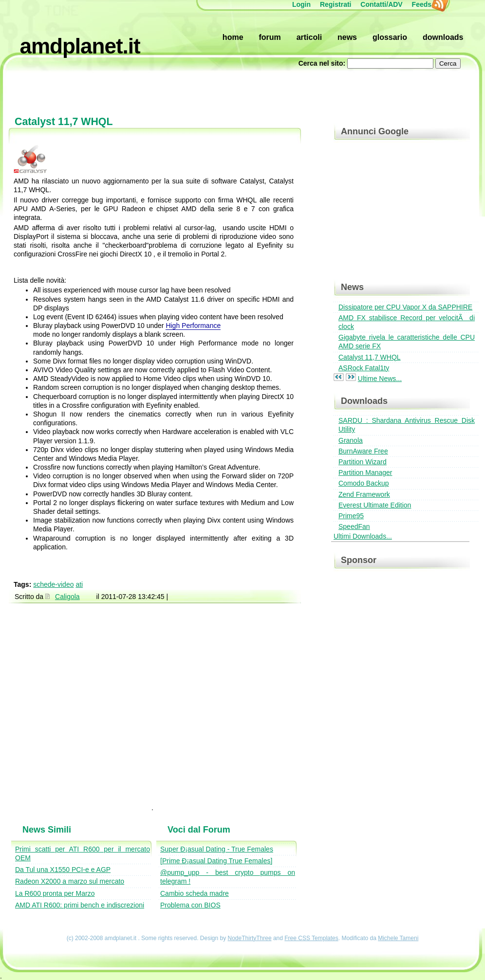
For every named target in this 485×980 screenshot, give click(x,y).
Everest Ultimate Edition (375, 505)
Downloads (443, 37)
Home (233, 37)
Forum (270, 37)
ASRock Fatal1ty (364, 368)
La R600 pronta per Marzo (55, 893)
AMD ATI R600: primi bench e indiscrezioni (80, 905)
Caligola (67, 597)
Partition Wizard (363, 462)
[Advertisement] (243, 88)
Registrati (336, 4)
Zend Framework (364, 494)
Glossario (390, 37)
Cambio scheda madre (195, 893)
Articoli (309, 37)
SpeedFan (354, 526)
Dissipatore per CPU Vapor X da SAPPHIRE (405, 307)
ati (79, 584)
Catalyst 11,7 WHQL (370, 357)
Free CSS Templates (311, 938)
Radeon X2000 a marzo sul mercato (70, 881)
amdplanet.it (80, 46)
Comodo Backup (364, 483)
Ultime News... (380, 379)
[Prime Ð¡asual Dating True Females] (216, 861)
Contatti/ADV (381, 4)
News (347, 37)
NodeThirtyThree (250, 938)
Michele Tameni (398, 938)
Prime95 (351, 516)
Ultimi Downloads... (363, 536)
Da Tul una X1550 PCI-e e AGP (63, 870)
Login (301, 4)
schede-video (53, 584)
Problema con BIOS (190, 905)
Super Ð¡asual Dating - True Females (217, 849)
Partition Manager (365, 472)
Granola (351, 440)
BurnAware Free (363, 451)
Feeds (427, 4)
